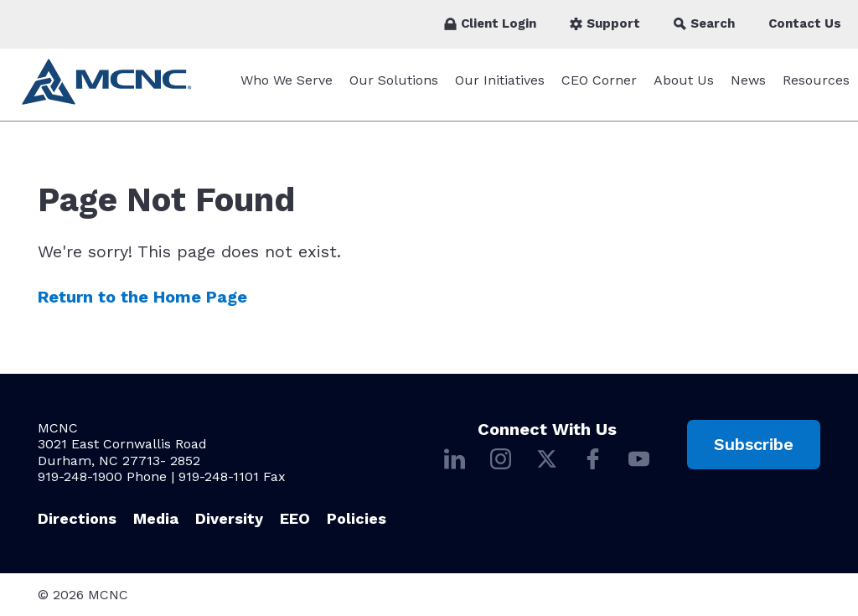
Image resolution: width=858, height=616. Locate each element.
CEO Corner (599, 88)
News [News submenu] (748, 88)
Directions (77, 518)
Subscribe (754, 444)
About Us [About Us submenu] (684, 88)
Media (156, 518)
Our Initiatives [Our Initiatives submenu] (500, 88)
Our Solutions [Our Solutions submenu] (394, 88)
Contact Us (805, 23)
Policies (357, 518)
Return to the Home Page (142, 305)
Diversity (229, 518)
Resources (816, 88)
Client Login (490, 23)
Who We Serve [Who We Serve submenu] (287, 88)
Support (605, 23)
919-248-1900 (80, 476)
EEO (295, 518)
